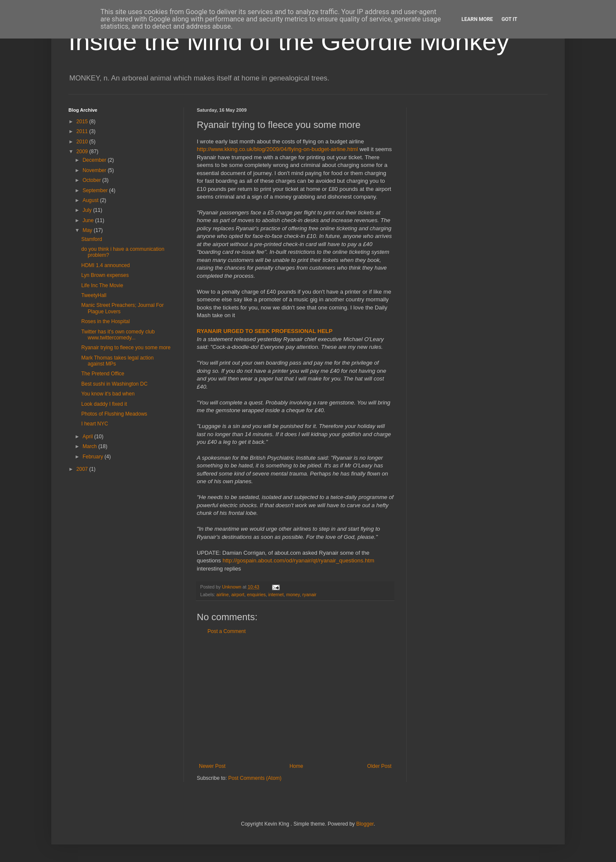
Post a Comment (227, 631)
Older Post (379, 766)
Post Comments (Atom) (255, 778)
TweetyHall (94, 295)
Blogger (365, 824)
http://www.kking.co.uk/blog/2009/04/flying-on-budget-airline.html (277, 149)
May (88, 230)
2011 (83, 131)
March (90, 446)
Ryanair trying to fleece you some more (126, 348)
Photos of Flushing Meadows (114, 414)
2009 (83, 152)
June (89, 220)
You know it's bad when (108, 394)
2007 (83, 469)
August (91, 200)
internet (276, 594)
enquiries (256, 594)
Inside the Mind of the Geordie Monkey (289, 41)
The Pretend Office (103, 374)
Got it (509, 19)
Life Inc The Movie (102, 285)
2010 (83, 142)
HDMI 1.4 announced (105, 265)
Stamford (92, 239)
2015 (83, 122)
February (93, 457)
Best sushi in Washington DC (114, 384)
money (293, 594)
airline (223, 594)
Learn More (477, 19)
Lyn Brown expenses (105, 275)
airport (238, 594)
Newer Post (212, 766)
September (96, 190)
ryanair (309, 594)
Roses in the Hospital (105, 321)
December (95, 160)
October (92, 180)
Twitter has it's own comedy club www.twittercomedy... (118, 335)
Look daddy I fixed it (104, 404)
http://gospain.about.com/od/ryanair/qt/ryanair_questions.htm (298, 560)
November (95, 170)
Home (296, 766)
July (88, 210)
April (88, 437)
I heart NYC (95, 424)
